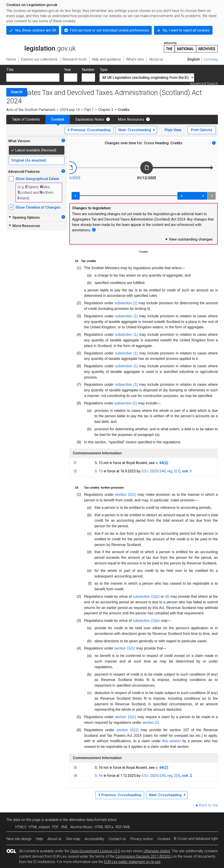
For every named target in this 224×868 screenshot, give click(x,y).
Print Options (202, 130)
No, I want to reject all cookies (186, 30)
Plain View (173, 130)
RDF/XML (123, 827)
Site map (73, 839)
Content (58, 119)
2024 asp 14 (70, 110)
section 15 (123, 495)
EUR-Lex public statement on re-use (132, 862)
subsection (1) (126, 303)
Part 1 (89, 110)
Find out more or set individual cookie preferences (109, 30)
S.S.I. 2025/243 (154, 471)
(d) (167, 596)
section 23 (150, 723)
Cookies (164, 839)
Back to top (209, 805)
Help (40, 839)
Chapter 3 (106, 110)
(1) (134, 495)
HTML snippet (39, 827)
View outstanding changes (189, 239)
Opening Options (24, 217)
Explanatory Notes (90, 119)
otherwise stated (157, 851)
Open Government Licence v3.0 (95, 851)
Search (17, 92)
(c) (157, 596)
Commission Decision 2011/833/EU (144, 856)
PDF (55, 827)
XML (64, 827)
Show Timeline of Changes (38, 207)
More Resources (131, 119)
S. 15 (99, 471)
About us (54, 839)
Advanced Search (204, 84)
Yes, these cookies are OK (36, 30)
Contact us (117, 839)
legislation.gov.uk (41, 47)
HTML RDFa (104, 827)
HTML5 (21, 827)
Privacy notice (142, 839)
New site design (19, 839)
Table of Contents (26, 119)
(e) (158, 621)
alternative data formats (88, 820)
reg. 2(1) (174, 471)
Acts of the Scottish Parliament (31, 110)
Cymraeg (211, 59)
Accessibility (94, 839)
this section (172, 741)
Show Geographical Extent (37, 179)
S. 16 (99, 776)
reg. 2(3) (174, 776)
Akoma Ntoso (81, 827)
